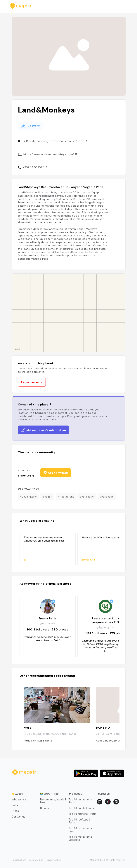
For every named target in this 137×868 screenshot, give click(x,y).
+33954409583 (35, 167)
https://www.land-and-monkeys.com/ (50, 154)
